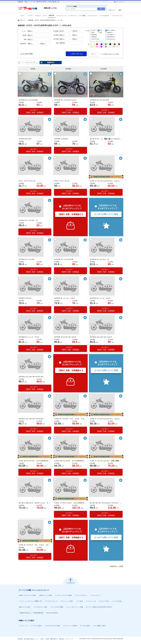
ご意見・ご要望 (44, 639)
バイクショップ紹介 (67, 601)
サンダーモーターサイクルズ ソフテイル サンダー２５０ (106, 503)
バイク (22, 16)
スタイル (38, 16)
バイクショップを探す (70, 626)
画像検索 (51, 15)
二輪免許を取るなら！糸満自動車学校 (31, 613)
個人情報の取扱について (31, 639)
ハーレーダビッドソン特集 (74, 607)
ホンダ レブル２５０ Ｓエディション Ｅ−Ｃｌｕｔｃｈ (35, 503)
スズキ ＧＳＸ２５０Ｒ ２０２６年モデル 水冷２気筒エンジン (35, 461)
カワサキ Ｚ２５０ (25, 298)
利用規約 (20, 639)
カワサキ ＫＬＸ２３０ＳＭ (28, 100)
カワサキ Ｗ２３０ (25, 139)
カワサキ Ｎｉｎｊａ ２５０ (64, 298)
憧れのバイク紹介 (25, 607)
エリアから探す (85, 626)
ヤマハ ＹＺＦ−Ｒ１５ (62, 181)
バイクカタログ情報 (57, 607)
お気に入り (112, 10)
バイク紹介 (79, 601)
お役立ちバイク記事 (45, 595)
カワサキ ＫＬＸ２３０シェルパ (65, 100)
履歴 (120, 10)
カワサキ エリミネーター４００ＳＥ (31, 377)
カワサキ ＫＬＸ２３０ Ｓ (28, 220)
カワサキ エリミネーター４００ (65, 337)
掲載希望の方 (54, 639)
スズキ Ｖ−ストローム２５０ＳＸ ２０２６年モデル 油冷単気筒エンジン (106, 419)
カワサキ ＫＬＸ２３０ (27, 259)
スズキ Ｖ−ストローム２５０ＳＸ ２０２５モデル (106, 181)
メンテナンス (72, 16)
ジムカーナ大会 (104, 601)
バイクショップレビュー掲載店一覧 (30, 601)
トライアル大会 (116, 601)
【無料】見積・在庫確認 (34, 111)
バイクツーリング (117, 16)
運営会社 (62, 639)
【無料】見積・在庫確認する (70, 214)
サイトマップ (119, 2)
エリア (45, 16)
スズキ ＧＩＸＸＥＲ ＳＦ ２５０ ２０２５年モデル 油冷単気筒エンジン (35, 545)
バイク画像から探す (99, 626)
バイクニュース (91, 601)
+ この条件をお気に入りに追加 (110, 54)
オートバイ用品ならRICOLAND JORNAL (99, 607)
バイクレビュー (92, 16)
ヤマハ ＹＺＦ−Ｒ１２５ (27, 181)
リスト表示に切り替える (30, 63)
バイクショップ (61, 16)
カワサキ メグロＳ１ (61, 139)
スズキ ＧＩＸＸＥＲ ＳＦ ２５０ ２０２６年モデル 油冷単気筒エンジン (70, 419)
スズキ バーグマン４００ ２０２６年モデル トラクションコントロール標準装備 (70, 503)
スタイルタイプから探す (52, 626)
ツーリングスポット (81, 595)
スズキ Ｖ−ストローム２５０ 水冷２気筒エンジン (106, 461)
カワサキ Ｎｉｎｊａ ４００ (100, 298)
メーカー (30, 16)
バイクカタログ (104, 16)
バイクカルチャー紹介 (40, 607)
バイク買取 (82, 16)
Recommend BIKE (52, 613)
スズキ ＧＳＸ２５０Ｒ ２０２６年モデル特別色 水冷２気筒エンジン (70, 461)
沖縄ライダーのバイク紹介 (28, 595)
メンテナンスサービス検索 (63, 595)
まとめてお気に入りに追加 (106, 214)
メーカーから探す (36, 626)
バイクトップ (23, 626)
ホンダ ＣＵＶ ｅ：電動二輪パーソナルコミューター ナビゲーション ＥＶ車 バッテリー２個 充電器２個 (106, 139)
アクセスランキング (51, 601)
